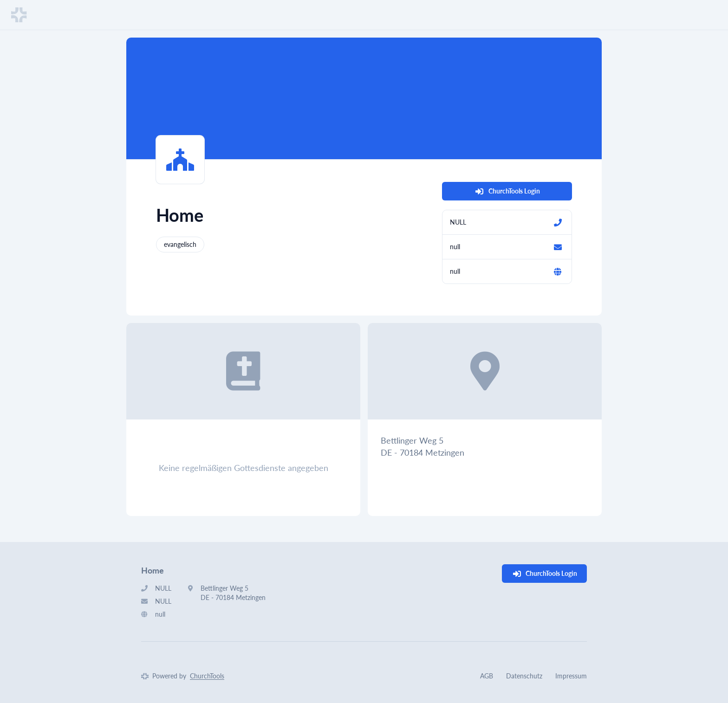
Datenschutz (524, 676)
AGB (487, 676)
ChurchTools (207, 676)
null (455, 247)
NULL (458, 222)
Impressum (571, 676)
